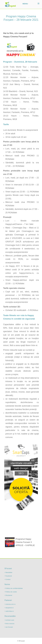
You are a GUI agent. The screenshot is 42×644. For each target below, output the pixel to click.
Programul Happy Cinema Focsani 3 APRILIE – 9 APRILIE (25, 542)
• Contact (8, 579)
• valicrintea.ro (9, 611)
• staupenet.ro (9, 608)
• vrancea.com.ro (10, 604)
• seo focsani (9, 627)
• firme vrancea (9, 624)
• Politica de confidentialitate (14, 588)
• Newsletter (9, 572)
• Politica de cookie (11, 592)
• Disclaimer (8, 595)
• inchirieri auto (9, 620)
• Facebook (8, 576)
